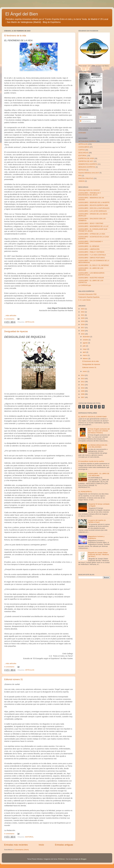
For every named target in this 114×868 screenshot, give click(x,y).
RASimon (61, 859)
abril (84, 352)
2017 (83, 328)
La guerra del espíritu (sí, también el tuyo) (97, 521)
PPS (80, 176)
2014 (83, 375)
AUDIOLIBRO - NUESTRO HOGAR (91, 278)
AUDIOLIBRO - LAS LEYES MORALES (93, 211)
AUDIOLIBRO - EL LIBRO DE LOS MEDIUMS (99, 474)
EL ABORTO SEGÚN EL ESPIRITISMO (93, 417)
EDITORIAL (29, 837)
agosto (85, 343)
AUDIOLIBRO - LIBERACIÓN (89, 249)
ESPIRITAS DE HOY (86, 161)
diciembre (86, 337)
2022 (83, 312)
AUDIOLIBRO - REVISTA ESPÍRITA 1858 (93, 205)
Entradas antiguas (64, 845)
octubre (86, 340)
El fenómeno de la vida (15, 36)
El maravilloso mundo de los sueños (91, 461)
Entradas (84, 117)
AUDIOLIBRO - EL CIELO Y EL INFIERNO (94, 265)
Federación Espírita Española (89, 297)
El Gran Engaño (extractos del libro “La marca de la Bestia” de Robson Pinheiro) (99, 431)
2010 (83, 388)
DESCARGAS (83, 153)
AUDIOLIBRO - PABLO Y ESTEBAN (91, 252)
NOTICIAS (82, 170)
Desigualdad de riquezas (16, 331)
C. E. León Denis (84, 300)
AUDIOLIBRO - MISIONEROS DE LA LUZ (93, 226)
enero (85, 371)
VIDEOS (81, 181)
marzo (85, 355)
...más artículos (10, 315)
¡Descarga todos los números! (89, 190)
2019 (83, 321)
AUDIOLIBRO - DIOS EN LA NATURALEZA (94, 208)
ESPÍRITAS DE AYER (86, 158)
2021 (83, 315)
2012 (83, 382)
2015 (83, 334)
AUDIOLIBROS (84, 147)
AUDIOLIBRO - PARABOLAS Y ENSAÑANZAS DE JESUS (90, 194)
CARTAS (82, 150)
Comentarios (85, 121)
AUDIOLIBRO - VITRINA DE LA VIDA (92, 234)
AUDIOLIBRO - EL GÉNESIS (89, 246)
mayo (85, 349)
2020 (83, 318)
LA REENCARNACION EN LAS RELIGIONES (98, 446)
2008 (83, 394)
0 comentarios (9, 319)
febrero (86, 359)
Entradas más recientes (16, 845)
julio (84, 346)
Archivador (82, 133)
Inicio (41, 845)
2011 (83, 385)
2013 (83, 379)
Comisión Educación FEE (87, 294)
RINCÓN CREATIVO (86, 178)
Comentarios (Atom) (22, 850)
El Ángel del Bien (22, 14)
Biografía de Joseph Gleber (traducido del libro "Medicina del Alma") (98, 554)
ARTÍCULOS (30, 322)
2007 (83, 397)
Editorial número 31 (14, 679)
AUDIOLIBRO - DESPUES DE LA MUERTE (94, 202)
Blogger (84, 859)
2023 (83, 309)
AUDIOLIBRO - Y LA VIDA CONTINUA (92, 255)
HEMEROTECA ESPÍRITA (88, 164)
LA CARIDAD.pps (85, 285)
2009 (83, 391)
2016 (83, 331)
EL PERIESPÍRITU (85, 492)
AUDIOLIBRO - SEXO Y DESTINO (91, 223)
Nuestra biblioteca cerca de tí (89, 173)
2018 (83, 324)
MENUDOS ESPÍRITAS (87, 167)
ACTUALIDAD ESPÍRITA (87, 141)
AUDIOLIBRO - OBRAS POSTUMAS (92, 258)
